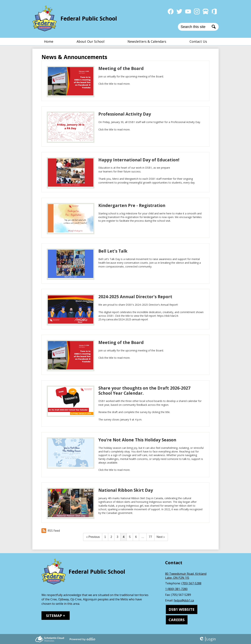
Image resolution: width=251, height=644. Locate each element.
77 (150, 537)
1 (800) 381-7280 (176, 589)
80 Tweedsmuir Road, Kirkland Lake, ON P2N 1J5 (186, 576)
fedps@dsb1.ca (184, 600)
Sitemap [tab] (54, 616)
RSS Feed (51, 531)
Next (161, 537)
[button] (90, 41)
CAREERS (177, 620)
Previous (93, 537)
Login (207, 639)
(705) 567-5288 (191, 583)
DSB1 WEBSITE (182, 609)
